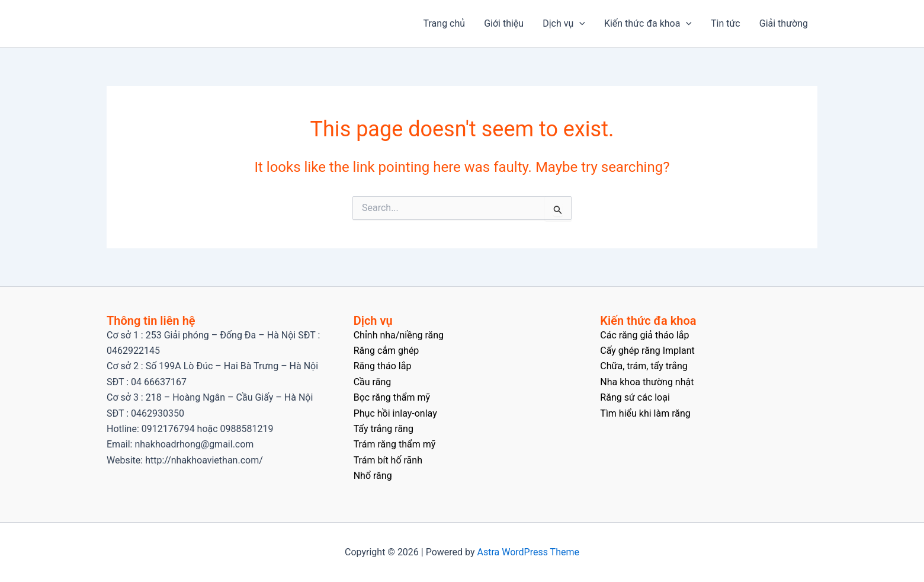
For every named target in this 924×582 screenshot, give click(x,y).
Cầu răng (373, 382)
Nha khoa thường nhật (647, 382)
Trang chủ (445, 23)
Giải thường (784, 23)
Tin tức (726, 23)
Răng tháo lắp (383, 366)
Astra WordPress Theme (528, 552)
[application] (579, 24)
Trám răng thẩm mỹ (395, 444)
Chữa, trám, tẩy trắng (644, 366)
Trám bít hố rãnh (388, 460)
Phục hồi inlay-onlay (395, 413)
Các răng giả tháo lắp (644, 335)
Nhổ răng (373, 476)
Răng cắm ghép (386, 351)
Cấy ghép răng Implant (647, 351)
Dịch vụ (564, 24)
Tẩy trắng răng (384, 429)
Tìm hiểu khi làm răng (645, 413)
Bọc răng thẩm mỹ (392, 397)
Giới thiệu (504, 23)
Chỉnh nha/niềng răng (399, 335)
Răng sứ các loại (635, 397)
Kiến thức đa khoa (648, 24)
